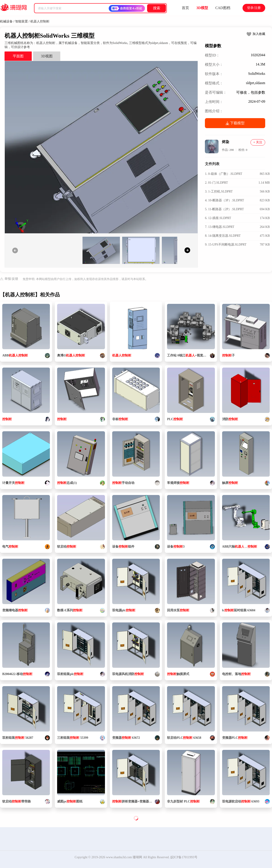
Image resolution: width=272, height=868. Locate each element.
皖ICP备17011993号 (184, 857)
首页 (185, 8)
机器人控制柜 (40, 21)
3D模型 (202, 8)
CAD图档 (223, 8)
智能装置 (22, 21)
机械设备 (6, 21)
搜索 (157, 8)
